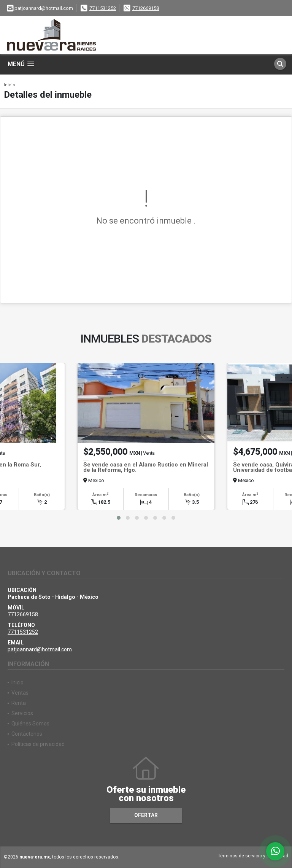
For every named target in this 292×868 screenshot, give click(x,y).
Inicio (10, 85)
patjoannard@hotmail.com (40, 649)
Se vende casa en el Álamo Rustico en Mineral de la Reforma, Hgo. (146, 467)
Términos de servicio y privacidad (253, 856)
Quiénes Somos (30, 724)
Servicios (22, 713)
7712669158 (146, 8)
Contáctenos (27, 734)
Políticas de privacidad (38, 744)
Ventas (20, 693)
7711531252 (103, 8)
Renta (19, 703)
